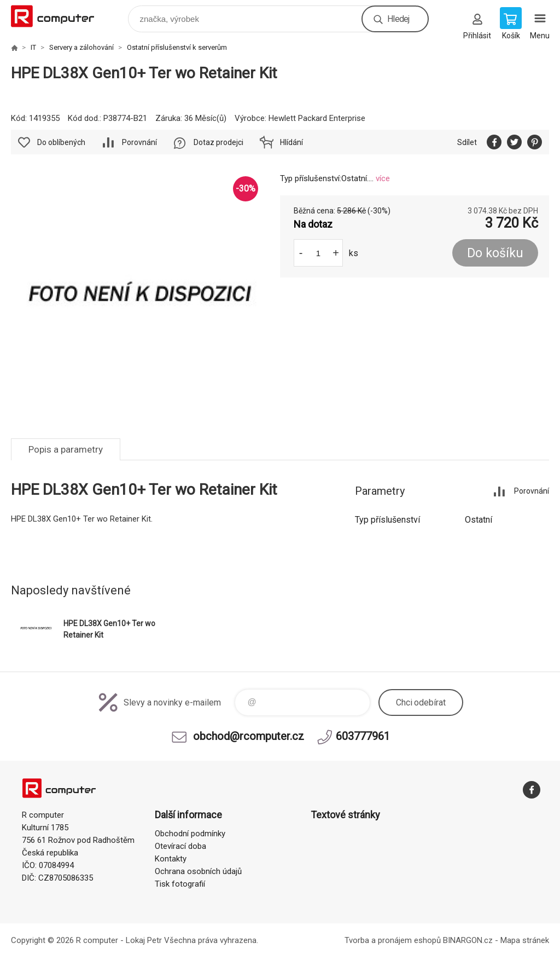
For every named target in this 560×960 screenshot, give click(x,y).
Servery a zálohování (81, 47)
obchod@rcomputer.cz (249, 736)
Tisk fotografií (180, 884)
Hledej (398, 19)
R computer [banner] (59, 16)
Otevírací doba (180, 846)
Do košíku (495, 253)
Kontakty (171, 859)
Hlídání (291, 142)
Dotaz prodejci (218, 142)
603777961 (363, 736)
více (383, 178)
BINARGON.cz (468, 940)
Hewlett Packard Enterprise (317, 118)
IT (33, 47)
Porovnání (139, 142)
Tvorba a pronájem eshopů (393, 940)
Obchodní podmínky (190, 834)
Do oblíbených (61, 142)
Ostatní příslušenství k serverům (177, 47)
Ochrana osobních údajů (198, 871)
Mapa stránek (525, 940)
